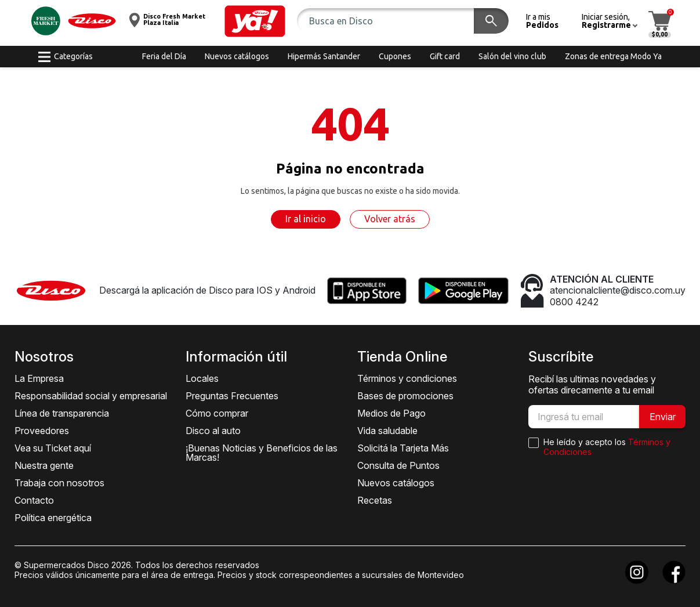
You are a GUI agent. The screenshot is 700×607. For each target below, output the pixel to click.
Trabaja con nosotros (59, 483)
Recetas (375, 500)
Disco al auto (213, 431)
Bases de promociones (405, 396)
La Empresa (39, 378)
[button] (255, 21)
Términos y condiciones (407, 378)
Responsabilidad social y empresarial (91, 396)
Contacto (34, 500)
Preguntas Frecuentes (232, 396)
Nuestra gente (44, 465)
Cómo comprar (217, 413)
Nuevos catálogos (396, 483)
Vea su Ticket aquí (53, 448)
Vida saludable (387, 431)
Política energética (53, 518)
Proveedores (42, 431)
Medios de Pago (391, 413)
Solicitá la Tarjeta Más (403, 448)
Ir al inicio (306, 219)
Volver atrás (390, 219)
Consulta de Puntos (398, 465)
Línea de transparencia (62, 413)
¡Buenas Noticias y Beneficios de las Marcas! (262, 453)
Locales (202, 378)
